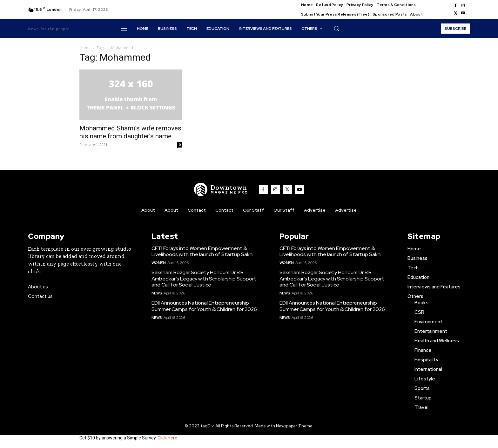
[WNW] (221, 189)
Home (85, 48)
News (157, 293)
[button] (336, 28)
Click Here (167, 438)
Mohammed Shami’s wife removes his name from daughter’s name (130, 132)
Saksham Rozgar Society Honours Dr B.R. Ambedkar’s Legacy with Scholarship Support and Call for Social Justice (204, 278)
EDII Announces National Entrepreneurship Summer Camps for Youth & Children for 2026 (204, 306)
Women (159, 263)
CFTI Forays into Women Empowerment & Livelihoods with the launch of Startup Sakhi (202, 251)
